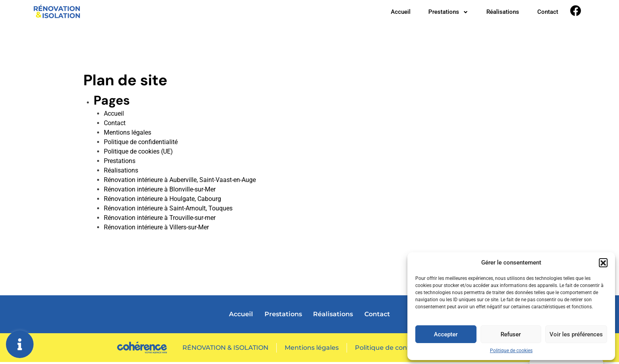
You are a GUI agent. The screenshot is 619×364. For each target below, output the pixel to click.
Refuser (511, 334)
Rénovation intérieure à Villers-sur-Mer (156, 229)
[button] (603, 263)
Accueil (393, 13)
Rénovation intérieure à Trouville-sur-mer (160, 220)
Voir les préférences (576, 334)
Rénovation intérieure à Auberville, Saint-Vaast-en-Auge (180, 182)
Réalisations (500, 13)
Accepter (446, 334)
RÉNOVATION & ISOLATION (225, 349)
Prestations (443, 13)
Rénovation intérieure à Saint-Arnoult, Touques (168, 210)
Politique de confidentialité (141, 144)
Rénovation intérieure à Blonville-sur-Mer (160, 191)
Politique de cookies (511, 351)
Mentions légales (128, 134)
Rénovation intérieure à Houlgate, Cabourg (162, 201)
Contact (547, 13)
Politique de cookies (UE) (138, 153)
